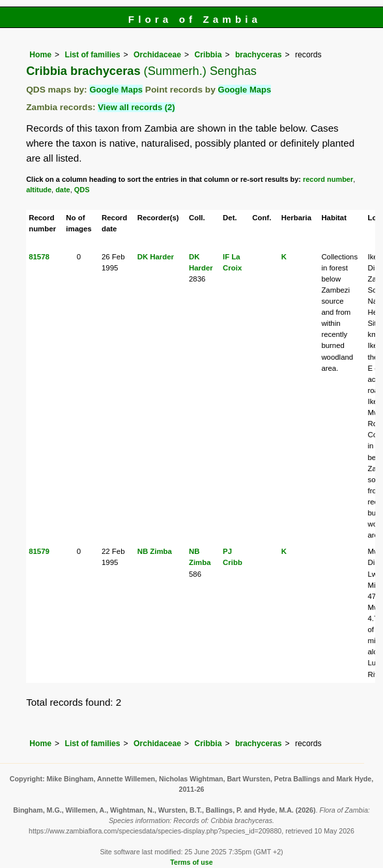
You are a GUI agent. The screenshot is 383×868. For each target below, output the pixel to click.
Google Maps (116, 90)
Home (40, 55)
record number (328, 179)
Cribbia (208, 55)
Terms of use (191, 862)
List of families (92, 55)
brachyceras (259, 55)
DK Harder (156, 257)
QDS (82, 190)
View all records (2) (136, 107)
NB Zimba (155, 551)
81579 (39, 551)
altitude (39, 190)
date (63, 190)
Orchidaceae (157, 55)
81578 (39, 257)
